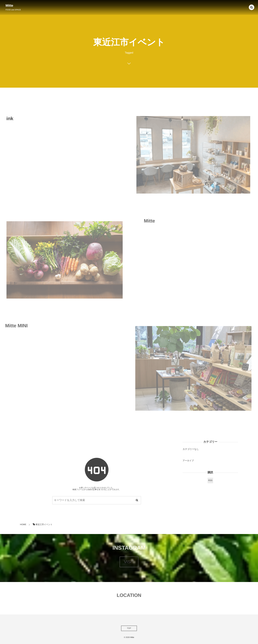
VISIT (129, 562)
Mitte (9, 6)
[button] (252, 7)
